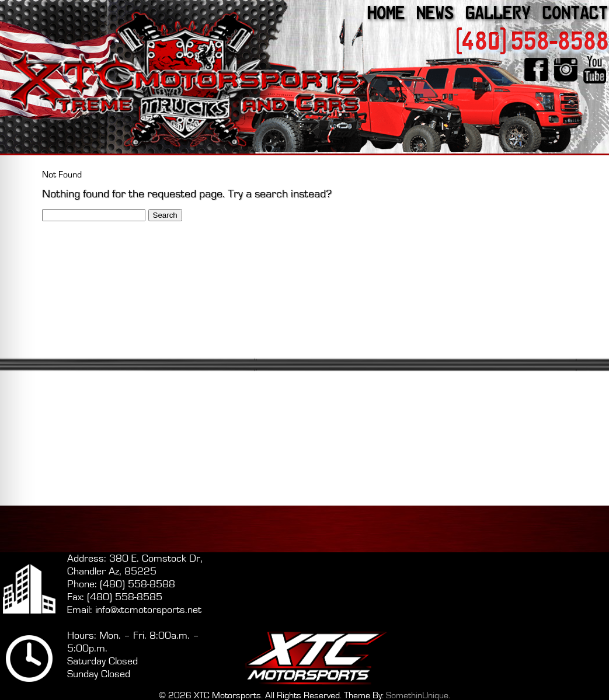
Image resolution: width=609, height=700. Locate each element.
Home (386, 13)
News (435, 13)
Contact (575, 13)
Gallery (498, 13)
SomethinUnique (417, 695)
